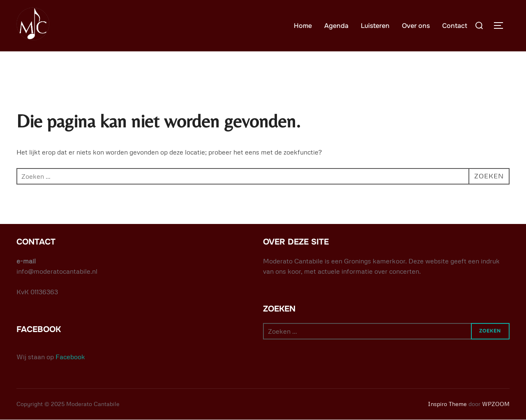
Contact (455, 26)
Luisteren (375, 26)
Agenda (336, 26)
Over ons (416, 26)
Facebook (70, 357)
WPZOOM (496, 404)
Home (303, 26)
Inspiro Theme (447, 404)
